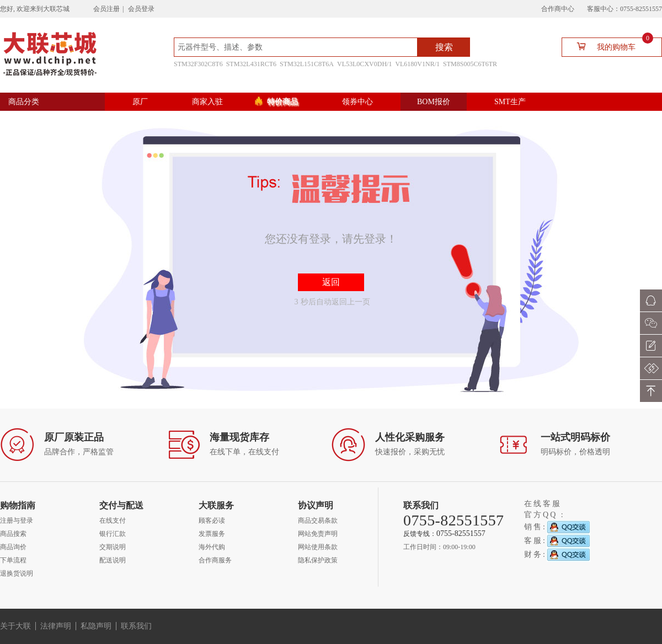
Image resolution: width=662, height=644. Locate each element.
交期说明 (113, 547)
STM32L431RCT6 (251, 64)
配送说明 (113, 560)
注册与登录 (17, 520)
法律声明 (56, 626)
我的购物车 (610, 46)
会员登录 (141, 9)
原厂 (140, 102)
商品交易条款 (318, 520)
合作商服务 (215, 560)
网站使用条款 (318, 547)
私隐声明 (96, 626)
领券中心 (357, 102)
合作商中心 (558, 9)
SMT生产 (510, 102)
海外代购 (212, 547)
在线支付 (113, 520)
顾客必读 (212, 520)
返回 (331, 282)
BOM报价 (434, 102)
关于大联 (15, 626)
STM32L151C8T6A (307, 64)
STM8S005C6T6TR (470, 64)
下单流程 (13, 560)
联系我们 (136, 626)
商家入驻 (207, 102)
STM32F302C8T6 (198, 64)
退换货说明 (17, 573)
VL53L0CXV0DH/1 (364, 64)
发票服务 (212, 534)
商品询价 (13, 547)
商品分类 (24, 102)
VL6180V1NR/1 (417, 64)
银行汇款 (113, 534)
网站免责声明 (318, 534)
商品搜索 (13, 534)
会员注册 (106, 9)
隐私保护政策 (318, 560)
